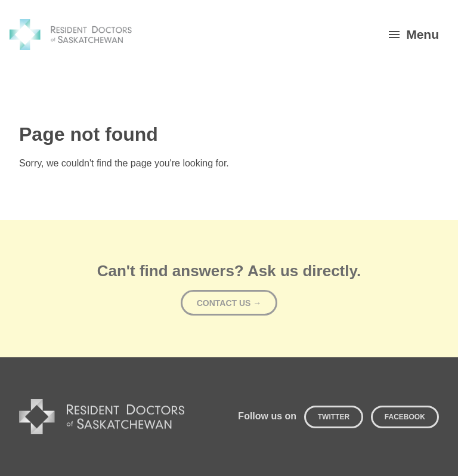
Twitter (334, 417)
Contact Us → (229, 303)
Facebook (405, 417)
